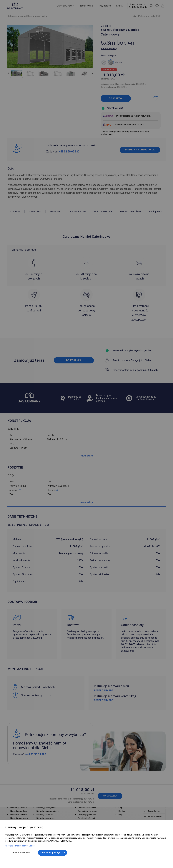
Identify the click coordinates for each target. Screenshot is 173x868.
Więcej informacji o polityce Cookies (20, 846)
